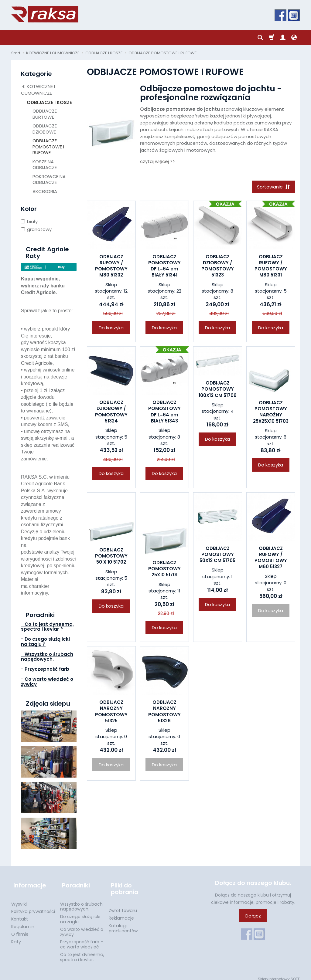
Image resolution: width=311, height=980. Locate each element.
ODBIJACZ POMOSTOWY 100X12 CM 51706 (218, 390)
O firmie (20, 929)
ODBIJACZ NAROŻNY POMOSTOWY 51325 (111, 712)
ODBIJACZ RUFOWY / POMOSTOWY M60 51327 (271, 558)
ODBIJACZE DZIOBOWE (45, 129)
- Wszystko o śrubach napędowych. (47, 657)
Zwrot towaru (123, 906)
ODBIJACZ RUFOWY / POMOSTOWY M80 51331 (271, 267)
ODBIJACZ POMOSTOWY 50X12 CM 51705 (217, 555)
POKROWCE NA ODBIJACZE (49, 180)
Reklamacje (121, 913)
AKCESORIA (45, 191)
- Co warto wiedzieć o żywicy (47, 682)
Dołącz (253, 916)
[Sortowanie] (272, 187)
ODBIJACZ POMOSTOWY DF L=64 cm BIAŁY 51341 (164, 267)
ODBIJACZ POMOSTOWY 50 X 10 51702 (111, 557)
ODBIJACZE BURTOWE (45, 114)
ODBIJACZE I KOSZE (49, 102)
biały (29, 221)
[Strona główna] (45, 14)
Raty (16, 937)
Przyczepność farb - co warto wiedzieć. (82, 939)
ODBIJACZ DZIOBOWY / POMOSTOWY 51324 (111, 412)
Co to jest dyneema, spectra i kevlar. (82, 952)
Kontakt (20, 914)
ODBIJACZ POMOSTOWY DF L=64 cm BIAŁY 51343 (164, 412)
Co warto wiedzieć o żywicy (82, 927)
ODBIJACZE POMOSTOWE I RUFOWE (48, 147)
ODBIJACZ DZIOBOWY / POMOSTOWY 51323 (218, 267)
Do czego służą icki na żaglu (80, 914)
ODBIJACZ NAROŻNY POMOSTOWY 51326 (164, 712)
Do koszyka (111, 329)
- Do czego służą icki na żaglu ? (45, 642)
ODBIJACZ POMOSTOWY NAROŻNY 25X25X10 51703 (271, 413)
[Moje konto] (283, 38)
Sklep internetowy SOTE (279, 974)
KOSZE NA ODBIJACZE (45, 165)
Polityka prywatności (33, 907)
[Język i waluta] (294, 38)
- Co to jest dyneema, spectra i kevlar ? (47, 627)
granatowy (36, 229)
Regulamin (23, 922)
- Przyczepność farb (45, 669)
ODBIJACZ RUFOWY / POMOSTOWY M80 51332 (111, 267)
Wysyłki (19, 899)
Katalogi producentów (123, 923)
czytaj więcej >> (157, 161)
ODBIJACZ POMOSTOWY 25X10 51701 (164, 570)
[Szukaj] (260, 38)
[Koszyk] (272, 38)
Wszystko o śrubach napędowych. (81, 902)
